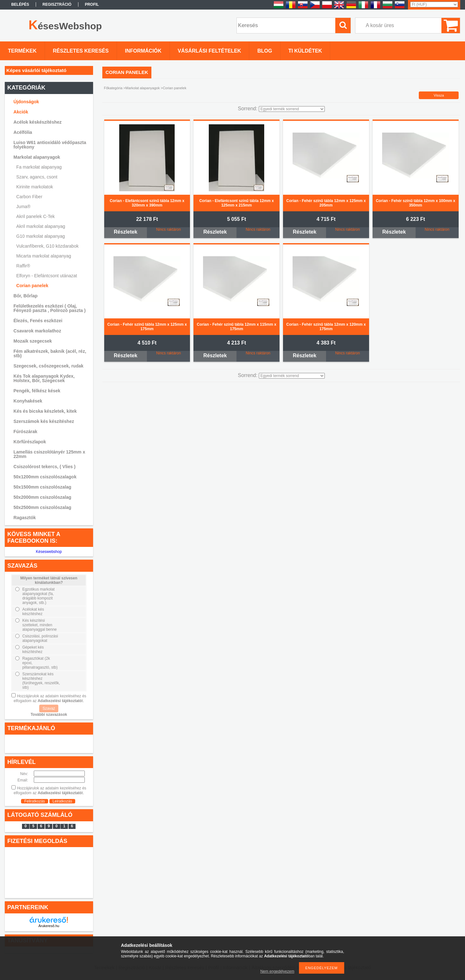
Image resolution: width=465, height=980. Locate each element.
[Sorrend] (292, 109)
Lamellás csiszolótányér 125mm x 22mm (49, 454)
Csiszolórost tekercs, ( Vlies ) (44, 467)
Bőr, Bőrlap (25, 296)
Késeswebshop (49, 552)
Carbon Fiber (29, 197)
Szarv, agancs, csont (37, 177)
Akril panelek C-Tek (36, 216)
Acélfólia (23, 132)
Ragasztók (25, 518)
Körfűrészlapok (30, 442)
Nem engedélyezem (277, 971)
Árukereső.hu (49, 926)
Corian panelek (32, 286)
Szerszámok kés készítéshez (44, 421)
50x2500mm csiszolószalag (42, 507)
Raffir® (23, 266)
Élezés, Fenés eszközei (38, 321)
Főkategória (113, 88)
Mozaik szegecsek (33, 341)
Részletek (126, 232)
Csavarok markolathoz (37, 331)
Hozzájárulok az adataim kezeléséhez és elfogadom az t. (50, 698)
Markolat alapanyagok (143, 88)
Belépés (20, 4)
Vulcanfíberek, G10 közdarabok (47, 246)
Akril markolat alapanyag (41, 226)
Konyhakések (28, 401)
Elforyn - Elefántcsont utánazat (47, 276)
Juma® (23, 207)
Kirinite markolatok (35, 187)
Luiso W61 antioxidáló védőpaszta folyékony (50, 145)
